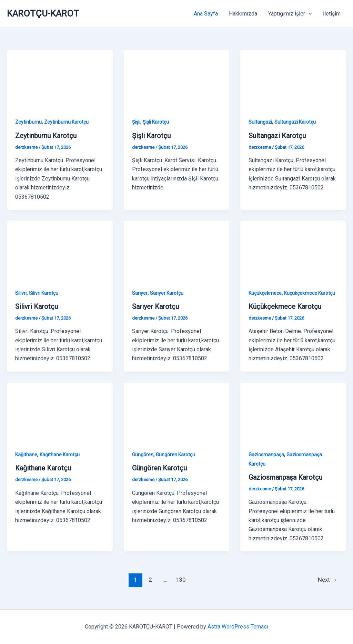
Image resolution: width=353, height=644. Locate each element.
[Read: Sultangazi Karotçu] (293, 79)
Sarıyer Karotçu (167, 293)
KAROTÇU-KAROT (43, 13)
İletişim (332, 14)
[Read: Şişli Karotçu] (177, 79)
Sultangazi (260, 122)
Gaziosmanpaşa (266, 455)
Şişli (136, 122)
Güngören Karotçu (175, 455)
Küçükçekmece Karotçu (310, 293)
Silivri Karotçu (44, 293)
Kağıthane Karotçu (60, 455)
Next (327, 580)
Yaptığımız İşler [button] (290, 14)
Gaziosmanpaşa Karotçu (285, 477)
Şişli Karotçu (156, 122)
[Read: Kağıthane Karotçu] (60, 412)
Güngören (143, 455)
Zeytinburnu (28, 122)
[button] (309, 14)
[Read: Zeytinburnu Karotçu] (60, 79)
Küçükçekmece (265, 293)
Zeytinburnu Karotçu (66, 122)
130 (181, 580)
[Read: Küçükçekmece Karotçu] (293, 250)
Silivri (21, 293)
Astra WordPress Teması (238, 627)
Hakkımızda (243, 14)
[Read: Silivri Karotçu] (60, 250)
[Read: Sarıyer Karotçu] (177, 250)
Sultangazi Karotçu (295, 122)
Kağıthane (26, 455)
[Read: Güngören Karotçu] (177, 412)
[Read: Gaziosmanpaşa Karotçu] (293, 412)
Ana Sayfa (206, 14)
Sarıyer (140, 293)
